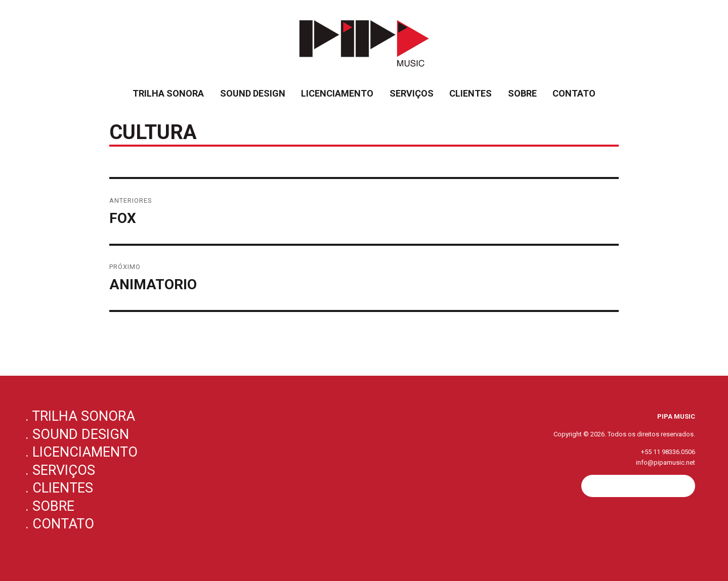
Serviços (412, 93)
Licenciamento (337, 93)
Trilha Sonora (168, 93)
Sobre (522, 93)
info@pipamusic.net (666, 462)
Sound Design (253, 93)
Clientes (470, 93)
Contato (574, 93)
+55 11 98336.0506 (668, 452)
